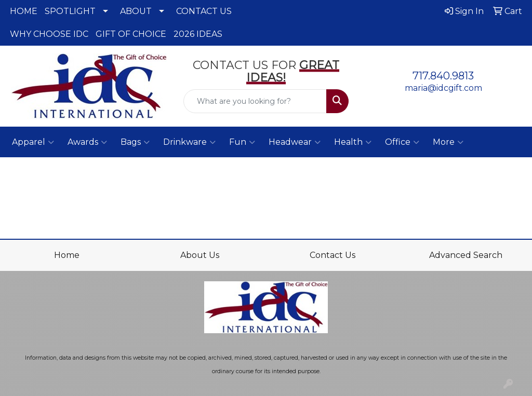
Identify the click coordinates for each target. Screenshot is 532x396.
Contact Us (332, 255)
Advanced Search (466, 255)
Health (353, 142)
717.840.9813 (443, 76)
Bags (135, 142)
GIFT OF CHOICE (131, 34)
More (448, 142)
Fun (242, 142)
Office (402, 142)
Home (67, 255)
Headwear (295, 142)
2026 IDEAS (198, 34)
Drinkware (189, 142)
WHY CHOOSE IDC (49, 34)
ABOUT (136, 11)
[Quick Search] (255, 101)
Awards (87, 142)
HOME (24, 11)
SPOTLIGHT (70, 11)
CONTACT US (204, 11)
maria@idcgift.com (443, 88)
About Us (200, 255)
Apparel (33, 142)
